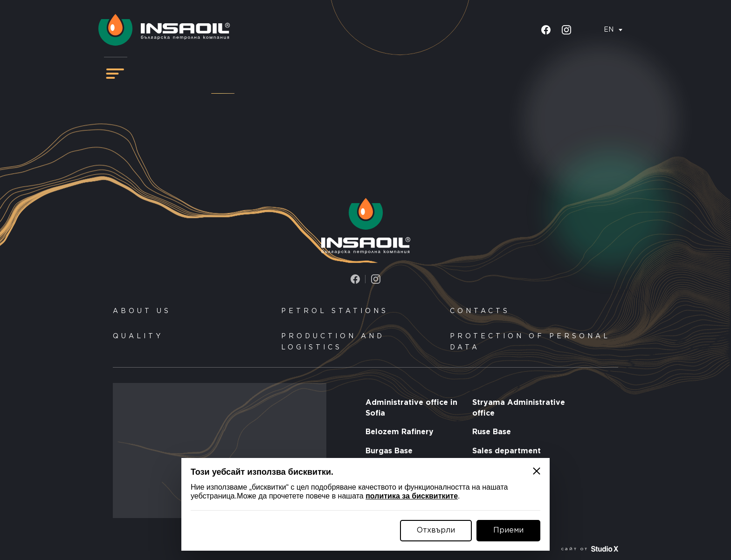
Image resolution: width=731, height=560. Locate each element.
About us (142, 311)
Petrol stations (335, 311)
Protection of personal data (530, 342)
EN (609, 30)
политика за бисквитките (412, 496)
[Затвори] (537, 471)
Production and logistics (333, 342)
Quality (138, 336)
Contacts (480, 311)
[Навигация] (115, 74)
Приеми (508, 530)
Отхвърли (436, 530)
